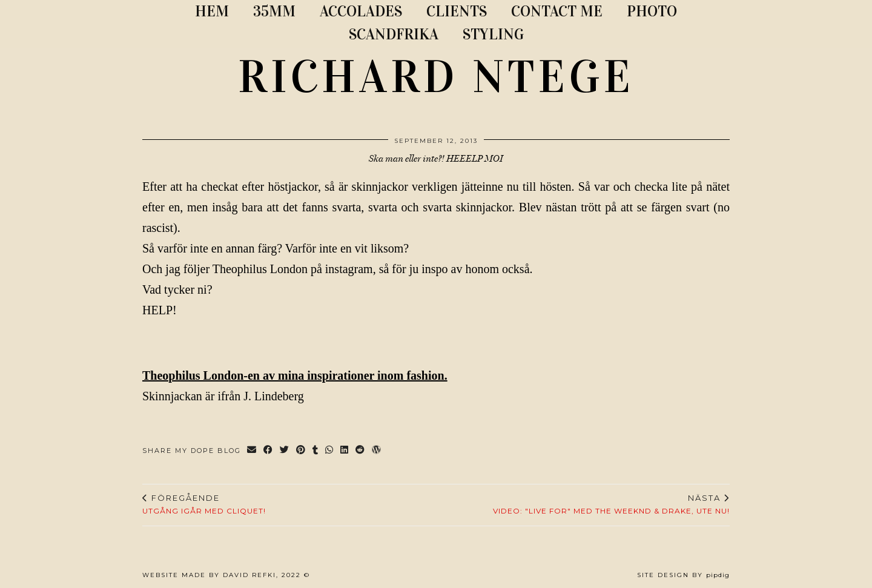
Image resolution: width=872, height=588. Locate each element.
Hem (212, 11)
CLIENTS (457, 11)
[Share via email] (252, 451)
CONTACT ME (557, 11)
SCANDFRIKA (394, 34)
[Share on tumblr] (316, 451)
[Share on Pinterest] (301, 451)
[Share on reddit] (361, 451)
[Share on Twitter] (285, 451)
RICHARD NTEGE (436, 77)
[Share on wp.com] (377, 451)
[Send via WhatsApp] (330, 451)
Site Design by (683, 575)
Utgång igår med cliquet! (204, 504)
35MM (274, 11)
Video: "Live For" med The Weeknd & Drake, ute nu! (611, 504)
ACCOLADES (361, 11)
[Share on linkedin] (345, 451)
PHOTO (652, 11)
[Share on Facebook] (269, 451)
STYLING (493, 34)
